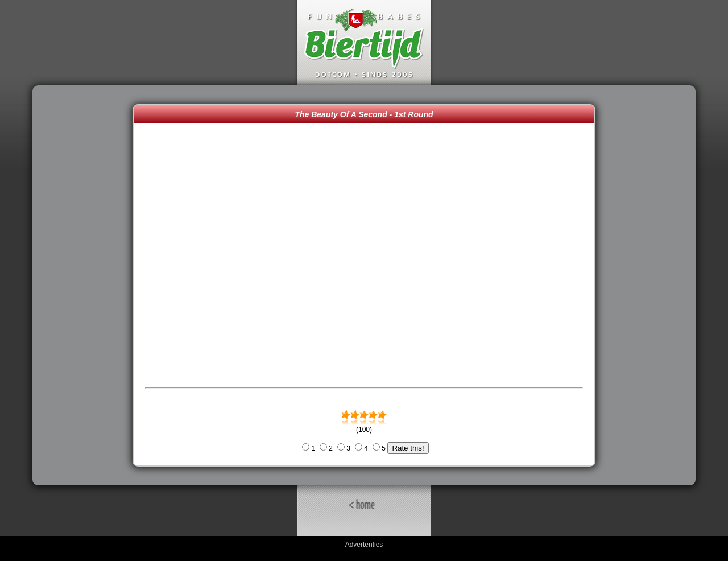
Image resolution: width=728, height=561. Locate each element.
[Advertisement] (85, 286)
